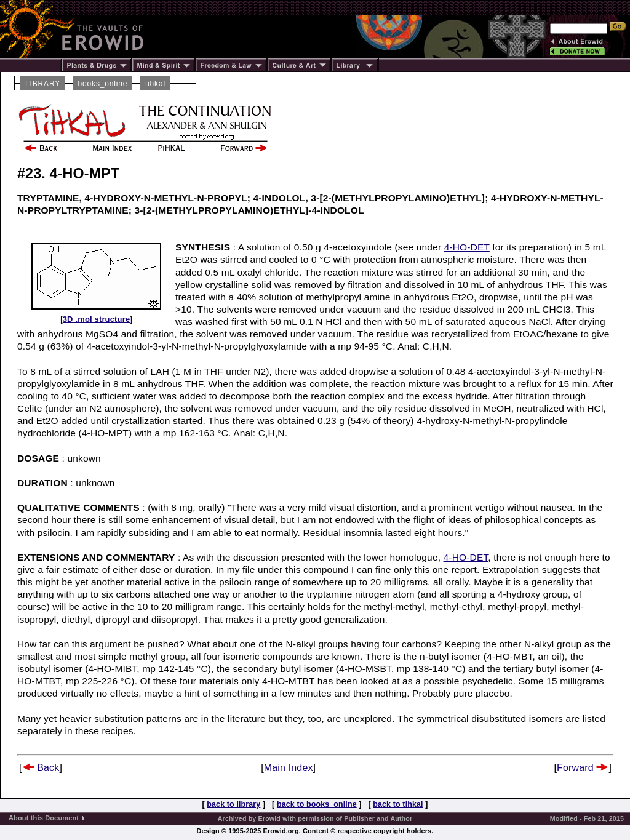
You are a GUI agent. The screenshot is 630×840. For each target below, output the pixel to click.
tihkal (155, 84)
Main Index (289, 768)
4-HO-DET (467, 247)
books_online (103, 84)
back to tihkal (398, 804)
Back (41, 768)
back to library (233, 804)
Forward (583, 768)
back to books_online (317, 804)
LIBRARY (43, 84)
